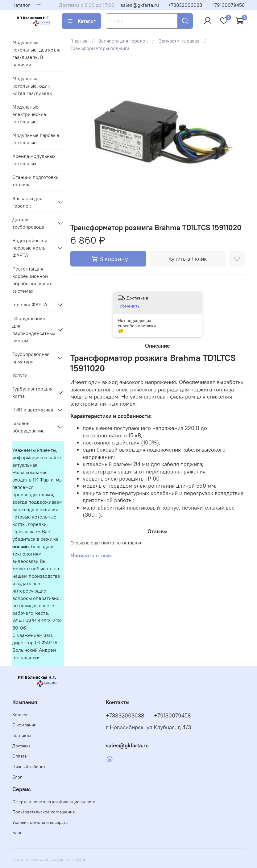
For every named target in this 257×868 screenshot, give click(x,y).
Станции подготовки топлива (35, 181)
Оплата (19, 756)
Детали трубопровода (28, 223)
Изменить (130, 306)
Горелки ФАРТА (30, 304)
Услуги (20, 375)
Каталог (21, 5)
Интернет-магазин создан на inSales (49, 859)
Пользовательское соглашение (44, 812)
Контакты (22, 735)
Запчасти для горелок (123, 41)
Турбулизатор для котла (32, 392)
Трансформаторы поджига (100, 48)
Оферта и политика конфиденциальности (54, 802)
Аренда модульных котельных (34, 160)
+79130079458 (228, 5)
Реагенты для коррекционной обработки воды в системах (32, 280)
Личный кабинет (29, 767)
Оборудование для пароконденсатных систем (33, 329)
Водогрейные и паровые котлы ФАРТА (30, 248)
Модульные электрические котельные (29, 114)
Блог (17, 777)
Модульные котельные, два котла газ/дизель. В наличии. (36, 53)
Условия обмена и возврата (40, 822)
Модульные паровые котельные (36, 139)
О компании (24, 725)
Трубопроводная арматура (31, 358)
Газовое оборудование (29, 427)
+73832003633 (185, 5)
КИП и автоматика (33, 410)
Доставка (21, 746)
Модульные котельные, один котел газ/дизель (32, 86)
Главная (79, 41)
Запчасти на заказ (179, 41)
